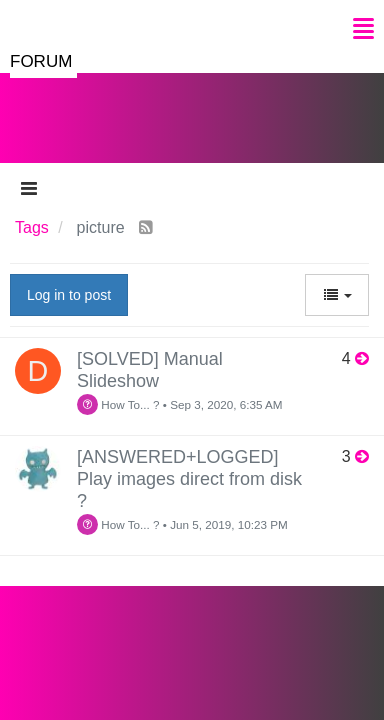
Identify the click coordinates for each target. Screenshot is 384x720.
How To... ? (118, 404)
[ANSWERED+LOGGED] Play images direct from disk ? (189, 479)
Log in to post (69, 295)
